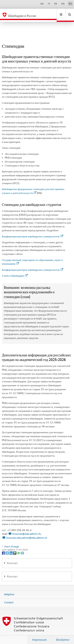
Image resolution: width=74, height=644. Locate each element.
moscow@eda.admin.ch (26, 530)
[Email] (22, 549)
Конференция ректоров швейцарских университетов (33, 233)
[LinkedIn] (11, 549)
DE (42, 4)
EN (63, 4)
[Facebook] (4, 549)
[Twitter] (8, 549)
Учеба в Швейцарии (15, 272)
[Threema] (15, 549)
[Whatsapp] (19, 549)
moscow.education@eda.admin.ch (27, 534)
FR (56, 4)
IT (49, 4)
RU (70, 4)
